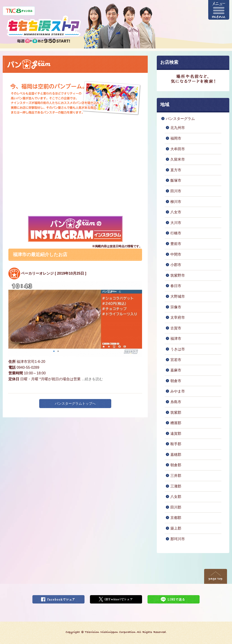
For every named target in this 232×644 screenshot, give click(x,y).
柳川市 (176, 202)
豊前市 (176, 244)
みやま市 (178, 391)
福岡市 (176, 138)
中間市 (176, 254)
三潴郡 (176, 486)
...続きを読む (92, 379)
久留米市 (178, 159)
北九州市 (178, 128)
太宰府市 (178, 317)
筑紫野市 (178, 275)
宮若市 (176, 360)
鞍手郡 (176, 444)
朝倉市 (176, 381)
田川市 (176, 191)
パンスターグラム (180, 119)
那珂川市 (178, 539)
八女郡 (176, 497)
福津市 (176, 339)
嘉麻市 (176, 370)
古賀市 (176, 328)
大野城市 (178, 296)
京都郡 (176, 518)
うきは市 (178, 349)
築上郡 (176, 528)
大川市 (176, 223)
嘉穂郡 (176, 455)
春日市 (176, 286)
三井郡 (176, 476)
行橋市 (176, 233)
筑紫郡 (176, 412)
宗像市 (176, 307)
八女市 (176, 212)
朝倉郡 (176, 465)
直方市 (176, 170)
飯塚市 (176, 180)
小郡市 (176, 265)
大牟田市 (178, 149)
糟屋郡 (176, 423)
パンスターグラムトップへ (75, 403)
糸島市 (176, 402)
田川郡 (176, 507)
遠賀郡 (176, 434)
